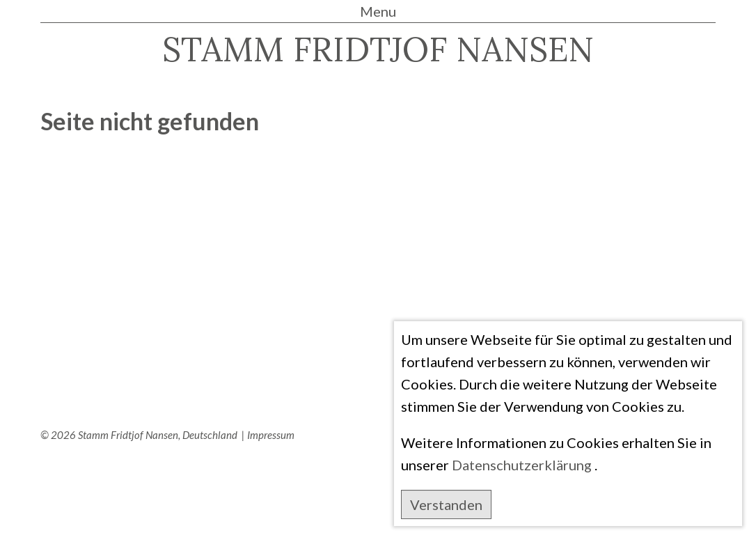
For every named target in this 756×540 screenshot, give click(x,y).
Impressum (271, 435)
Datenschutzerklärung (522, 465)
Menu (378, 11)
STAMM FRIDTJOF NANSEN (378, 49)
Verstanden (446, 504)
